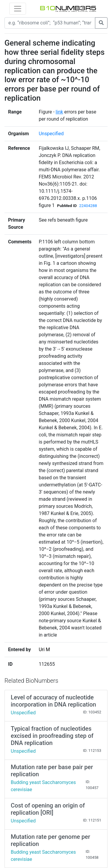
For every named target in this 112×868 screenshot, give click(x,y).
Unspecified (51, 134)
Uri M (45, 650)
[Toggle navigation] (18, 9)
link (59, 112)
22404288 (88, 206)
